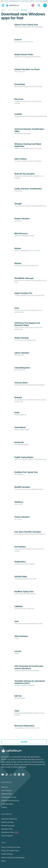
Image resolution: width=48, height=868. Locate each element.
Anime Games (25, 1)
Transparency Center (9, 797)
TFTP (37, 1)
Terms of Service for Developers (13, 858)
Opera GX (32, 1)
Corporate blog (7, 804)
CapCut (6, 1)
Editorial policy (7, 794)
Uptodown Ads (7, 829)
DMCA (4, 861)
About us (5, 787)
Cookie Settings (7, 854)
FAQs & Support (7, 836)
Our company (6, 790)
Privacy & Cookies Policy (10, 851)
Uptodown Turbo (10, 832)
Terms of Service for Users (11, 847)
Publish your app (7, 822)
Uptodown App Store (9, 819)
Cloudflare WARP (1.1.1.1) (15, 1)
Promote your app (8, 826)
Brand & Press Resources (10, 801)
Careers (4, 807)
